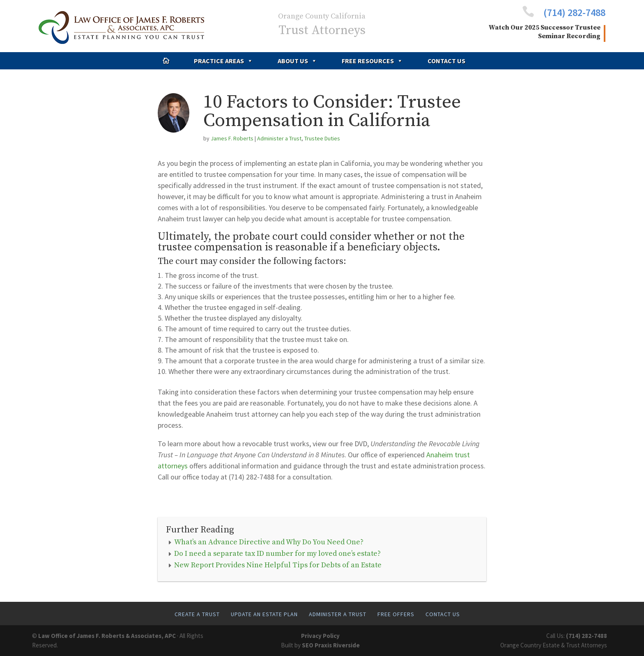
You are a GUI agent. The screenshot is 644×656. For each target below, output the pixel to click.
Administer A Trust (338, 614)
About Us (297, 61)
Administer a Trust (279, 138)
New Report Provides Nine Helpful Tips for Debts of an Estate (278, 565)
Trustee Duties (322, 138)
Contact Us (446, 61)
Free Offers (396, 614)
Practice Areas (223, 61)
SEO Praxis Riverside (331, 645)
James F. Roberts (232, 138)
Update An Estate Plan (264, 614)
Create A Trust (197, 614)
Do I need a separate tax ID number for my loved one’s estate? (277, 554)
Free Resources (372, 61)
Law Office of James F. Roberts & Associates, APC (107, 636)
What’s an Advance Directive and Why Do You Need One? (269, 542)
